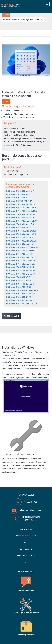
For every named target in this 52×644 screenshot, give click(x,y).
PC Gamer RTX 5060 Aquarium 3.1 (21, 264)
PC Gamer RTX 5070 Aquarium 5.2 (21, 208)
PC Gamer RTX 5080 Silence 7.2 (20, 191)
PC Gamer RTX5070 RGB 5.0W (19, 201)
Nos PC (26, 542)
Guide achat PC (26, 549)
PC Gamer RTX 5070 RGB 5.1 (19, 198)
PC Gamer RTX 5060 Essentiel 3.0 (21, 214)
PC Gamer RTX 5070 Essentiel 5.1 (21, 267)
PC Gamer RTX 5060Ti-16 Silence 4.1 (22, 290)
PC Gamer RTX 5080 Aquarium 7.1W (22, 304)
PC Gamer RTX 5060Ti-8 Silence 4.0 (22, 251)
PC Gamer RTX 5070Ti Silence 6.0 (21, 261)
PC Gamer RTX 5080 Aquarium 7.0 (21, 241)
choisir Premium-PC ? (26, 556)
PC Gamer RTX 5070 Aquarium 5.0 (21, 231)
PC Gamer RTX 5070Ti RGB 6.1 (20, 287)
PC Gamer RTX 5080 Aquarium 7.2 (21, 257)
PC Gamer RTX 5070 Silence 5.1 (20, 254)
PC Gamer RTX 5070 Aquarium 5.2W (22, 221)
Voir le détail (11, 316)
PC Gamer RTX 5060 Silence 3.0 (20, 224)
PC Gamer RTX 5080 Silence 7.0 (20, 218)
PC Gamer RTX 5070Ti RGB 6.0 (20, 238)
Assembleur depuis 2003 (26, 536)
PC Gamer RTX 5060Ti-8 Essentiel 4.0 (22, 247)
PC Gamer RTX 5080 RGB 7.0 (19, 297)
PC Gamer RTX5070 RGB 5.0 (18, 281)
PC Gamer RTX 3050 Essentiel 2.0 (21, 204)
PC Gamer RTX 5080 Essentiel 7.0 (21, 294)
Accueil (6, 15)
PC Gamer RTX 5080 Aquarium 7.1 (21, 244)
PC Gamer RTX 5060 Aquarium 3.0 (21, 234)
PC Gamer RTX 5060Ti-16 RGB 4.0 (21, 284)
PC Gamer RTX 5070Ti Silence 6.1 (21, 274)
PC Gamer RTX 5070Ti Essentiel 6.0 (22, 211)
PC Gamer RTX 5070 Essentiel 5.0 (21, 271)
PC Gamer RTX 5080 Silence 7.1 (20, 300)
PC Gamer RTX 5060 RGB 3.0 (19, 228)
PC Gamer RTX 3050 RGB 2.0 (19, 194)
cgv (26, 562)
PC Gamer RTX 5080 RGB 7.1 (19, 277)
